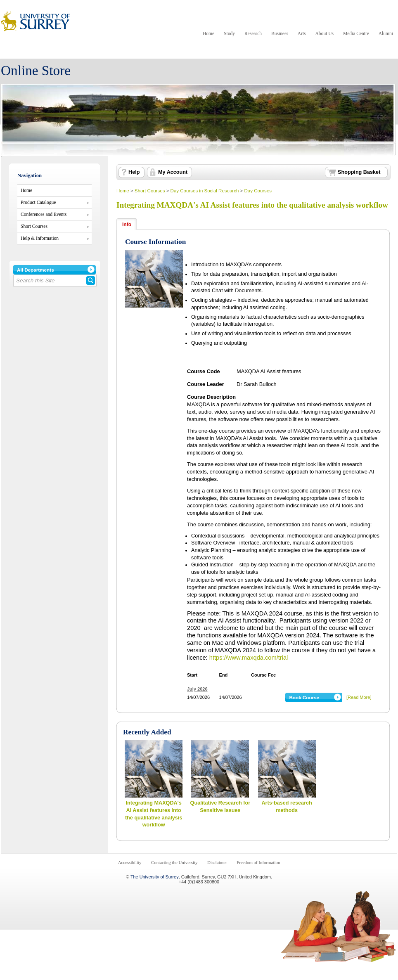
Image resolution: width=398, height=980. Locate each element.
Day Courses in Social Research (205, 191)
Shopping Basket (359, 172)
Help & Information (40, 238)
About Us (325, 33)
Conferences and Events (44, 214)
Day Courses (258, 191)
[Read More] (359, 697)
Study (229, 33)
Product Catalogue (38, 202)
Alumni (386, 33)
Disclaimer (217, 862)
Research (253, 33)
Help (134, 172)
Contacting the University (174, 862)
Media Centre (356, 33)
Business (280, 33)
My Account (173, 172)
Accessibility (130, 862)
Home (208, 33)
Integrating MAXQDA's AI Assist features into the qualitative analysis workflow (252, 205)
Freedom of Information (258, 862)
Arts (302, 33)
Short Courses (34, 226)
